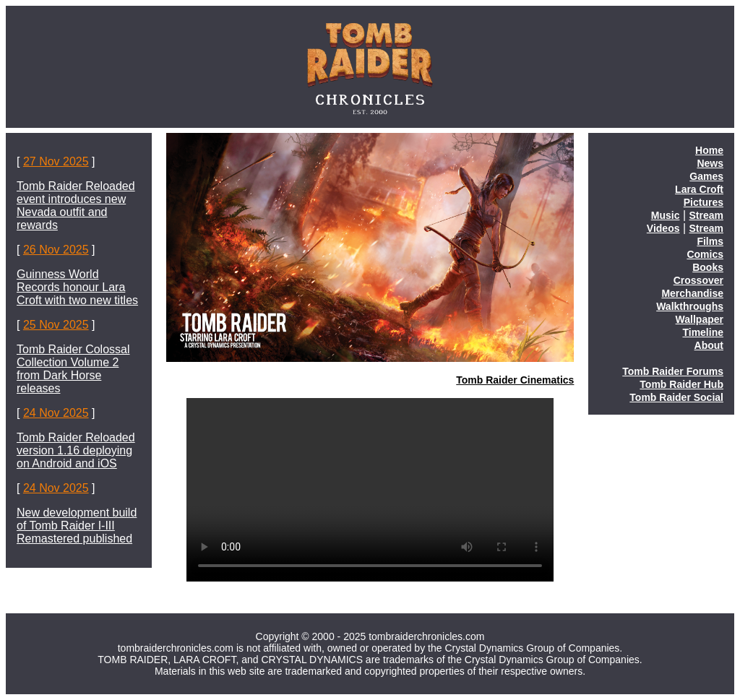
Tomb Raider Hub (681, 384)
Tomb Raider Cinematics (515, 380)
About (709, 345)
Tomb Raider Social (676, 397)
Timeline (703, 332)
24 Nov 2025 (56, 413)
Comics (705, 254)
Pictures (704, 202)
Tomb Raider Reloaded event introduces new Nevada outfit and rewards (76, 206)
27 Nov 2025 (56, 161)
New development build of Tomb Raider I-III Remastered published (77, 526)
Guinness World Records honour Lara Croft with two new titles (77, 287)
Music (666, 215)
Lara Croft (699, 189)
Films (710, 241)
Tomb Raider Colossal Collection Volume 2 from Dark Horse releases (73, 369)
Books (708, 267)
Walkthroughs (690, 306)
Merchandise (692, 293)
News (710, 163)
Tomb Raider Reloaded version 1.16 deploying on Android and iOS (76, 450)
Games (706, 176)
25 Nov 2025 (56, 325)
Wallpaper (700, 319)
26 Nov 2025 (56, 250)
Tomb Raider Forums (673, 371)
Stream (706, 215)
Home (709, 150)
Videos (663, 228)
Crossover (698, 280)
